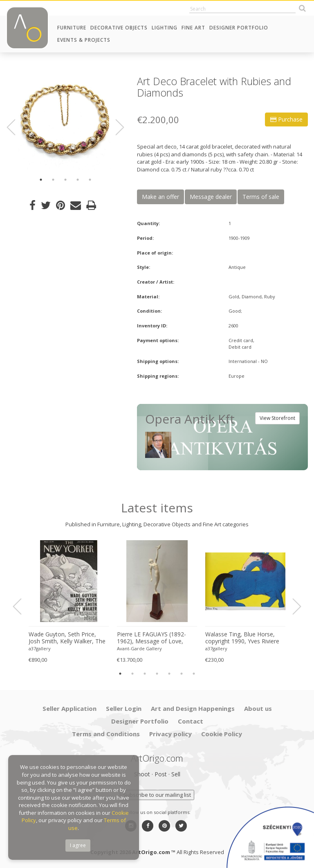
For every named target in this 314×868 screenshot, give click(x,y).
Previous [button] (16, 127)
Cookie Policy (222, 734)
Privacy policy (170, 734)
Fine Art (193, 28)
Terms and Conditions (106, 734)
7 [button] (194, 674)
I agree (78, 845)
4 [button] (78, 180)
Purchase (286, 119)
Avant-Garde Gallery (139, 648)
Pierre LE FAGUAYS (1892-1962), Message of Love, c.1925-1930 (151, 638)
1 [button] (41, 180)
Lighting (165, 28)
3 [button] (65, 180)
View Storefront (277, 418)
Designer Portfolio (239, 28)
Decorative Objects (119, 28)
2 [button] (53, 180)
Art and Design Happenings (193, 708)
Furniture (72, 28)
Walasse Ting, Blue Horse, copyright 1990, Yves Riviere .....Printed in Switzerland (242, 638)
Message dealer (211, 197)
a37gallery (40, 648)
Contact (191, 721)
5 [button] (90, 180)
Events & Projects (84, 40)
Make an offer (160, 197)
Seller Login (124, 708)
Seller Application (70, 708)
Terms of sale (261, 197)
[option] (65, 123)
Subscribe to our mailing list (157, 795)
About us (258, 708)
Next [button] (115, 127)
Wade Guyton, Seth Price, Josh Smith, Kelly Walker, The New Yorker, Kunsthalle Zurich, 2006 (67, 638)
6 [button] (182, 674)
